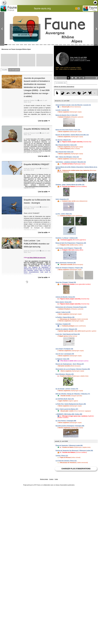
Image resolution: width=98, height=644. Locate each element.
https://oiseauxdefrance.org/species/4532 (37, 186)
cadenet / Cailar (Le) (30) (63, 312)
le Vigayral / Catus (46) (62, 359)
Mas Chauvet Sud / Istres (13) (64, 152)
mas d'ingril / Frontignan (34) (64, 349)
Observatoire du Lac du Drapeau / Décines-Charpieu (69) (73, 369)
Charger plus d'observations (76, 469)
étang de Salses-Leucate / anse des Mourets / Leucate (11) (73, 105)
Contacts (51, 479)
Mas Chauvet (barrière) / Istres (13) (66, 145)
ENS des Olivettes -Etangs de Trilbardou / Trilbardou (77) (73, 394)
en (79, 8)
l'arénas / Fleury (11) (62, 456)
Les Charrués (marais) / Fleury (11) (66, 461)
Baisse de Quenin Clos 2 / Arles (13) (66, 115)
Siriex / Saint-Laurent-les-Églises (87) (67, 409)
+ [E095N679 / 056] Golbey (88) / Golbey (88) (69, 414)
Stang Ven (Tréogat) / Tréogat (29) (66, 282)
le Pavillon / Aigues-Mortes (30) (65, 317)
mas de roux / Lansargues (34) (65, 354)
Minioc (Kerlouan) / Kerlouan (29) (66, 263)
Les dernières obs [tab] (61, 83)
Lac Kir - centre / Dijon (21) (64, 214)
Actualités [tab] (5, 70)
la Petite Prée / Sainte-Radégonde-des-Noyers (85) (71, 404)
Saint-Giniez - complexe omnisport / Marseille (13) (71, 162)
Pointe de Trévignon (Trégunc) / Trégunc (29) (69, 268)
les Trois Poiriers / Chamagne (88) (66, 421)
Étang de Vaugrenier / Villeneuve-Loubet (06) (69, 445)
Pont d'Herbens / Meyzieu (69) (65, 374)
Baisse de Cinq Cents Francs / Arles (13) (68, 130)
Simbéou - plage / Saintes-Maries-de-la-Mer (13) (70, 185)
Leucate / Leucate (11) (62, 110)
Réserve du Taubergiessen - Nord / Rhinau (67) (70, 364)
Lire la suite (44, 121)
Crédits (56, 479)
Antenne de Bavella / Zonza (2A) (65, 297)
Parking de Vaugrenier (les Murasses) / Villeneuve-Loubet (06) (74, 451)
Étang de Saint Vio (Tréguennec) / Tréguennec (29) (71, 243)
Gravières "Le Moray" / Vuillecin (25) (67, 238)
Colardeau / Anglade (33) (63, 324)
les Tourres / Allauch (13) (63, 140)
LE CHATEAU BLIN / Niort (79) (65, 399)
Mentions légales (44, 479)
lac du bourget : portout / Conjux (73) (67, 389)
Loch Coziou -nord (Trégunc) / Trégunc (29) (69, 248)
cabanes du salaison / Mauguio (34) (66, 329)
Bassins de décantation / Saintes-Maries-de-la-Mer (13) (72, 135)
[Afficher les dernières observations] (64, 87)
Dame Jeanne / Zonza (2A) (64, 302)
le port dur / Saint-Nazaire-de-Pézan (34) (68, 334)
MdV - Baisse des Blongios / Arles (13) (67, 157)
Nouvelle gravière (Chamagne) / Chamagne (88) (70, 426)
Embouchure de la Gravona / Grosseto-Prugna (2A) (71, 307)
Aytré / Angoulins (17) (62, 199)
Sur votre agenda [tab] (14, 70)
